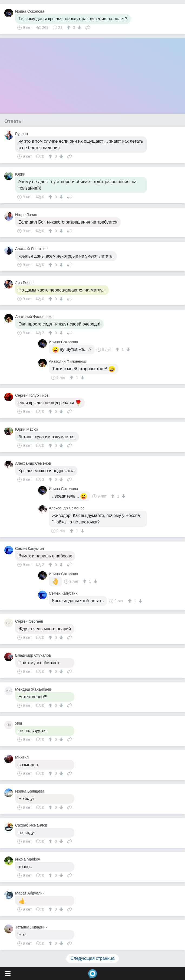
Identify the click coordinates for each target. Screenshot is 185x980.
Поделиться (88, 27)
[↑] (69, 28)
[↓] (79, 28)
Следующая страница (93, 958)
